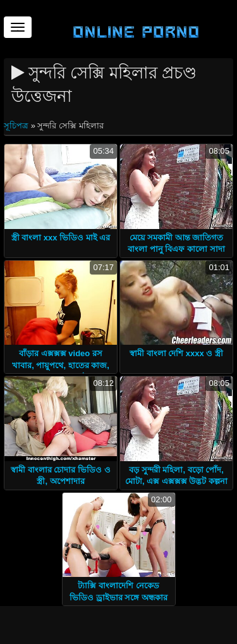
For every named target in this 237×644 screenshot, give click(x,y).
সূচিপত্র (17, 126)
